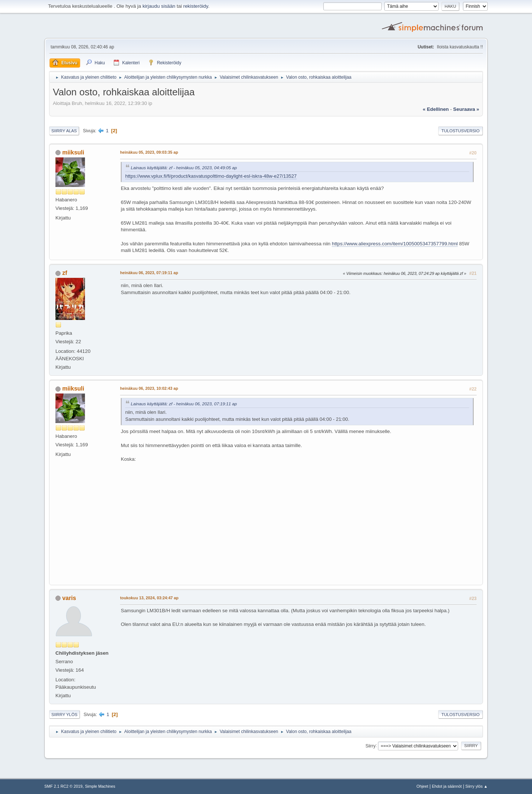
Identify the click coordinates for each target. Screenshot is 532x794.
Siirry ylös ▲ (477, 786)
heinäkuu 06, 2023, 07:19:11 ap (149, 273)
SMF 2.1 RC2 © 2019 (63, 786)
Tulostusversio (461, 131)
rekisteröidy (196, 6)
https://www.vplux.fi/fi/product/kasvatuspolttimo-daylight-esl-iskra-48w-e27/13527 (211, 176)
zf (64, 273)
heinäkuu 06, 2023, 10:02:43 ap (149, 388)
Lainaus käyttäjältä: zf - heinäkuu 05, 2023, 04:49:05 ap (184, 168)
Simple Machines (100, 786)
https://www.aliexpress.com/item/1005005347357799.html (395, 244)
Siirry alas (64, 131)
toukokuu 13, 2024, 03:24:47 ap (149, 598)
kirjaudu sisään (159, 6)
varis (69, 598)
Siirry (370, 746)
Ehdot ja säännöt (447, 786)
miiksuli (73, 152)
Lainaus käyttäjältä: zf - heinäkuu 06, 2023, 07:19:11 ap (184, 404)
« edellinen (436, 109)
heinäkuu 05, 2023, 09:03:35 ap (149, 152)
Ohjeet (422, 786)
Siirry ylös (64, 715)
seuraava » (466, 109)
